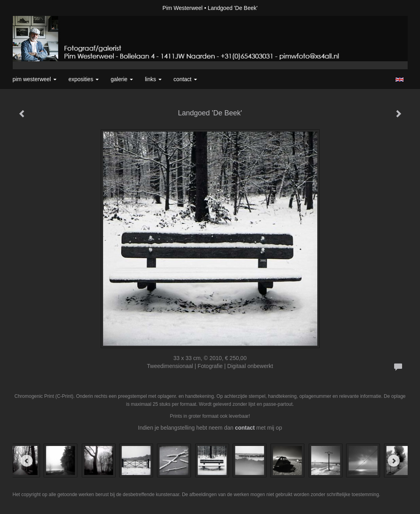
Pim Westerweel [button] (35, 79)
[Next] (394, 461)
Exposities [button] (84, 79)
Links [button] (153, 79)
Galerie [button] (122, 79)
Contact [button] (185, 79)
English (399, 80)
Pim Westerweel (183, 8)
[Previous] (27, 461)
